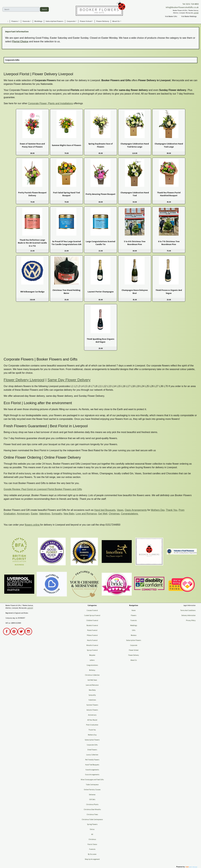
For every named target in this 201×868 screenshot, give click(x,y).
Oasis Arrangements (136, 510)
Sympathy (57, 514)
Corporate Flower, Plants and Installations (50, 103)
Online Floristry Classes (92, 790)
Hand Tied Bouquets (92, 765)
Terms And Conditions (188, 610)
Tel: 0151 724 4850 (191, 4)
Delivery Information (188, 615)
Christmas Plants (92, 804)
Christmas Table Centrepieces (92, 819)
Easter (34, 514)
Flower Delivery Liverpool (24, 380)
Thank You (172, 510)
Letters (92, 660)
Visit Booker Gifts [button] (171, 16)
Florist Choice (20, 41)
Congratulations (130, 514)
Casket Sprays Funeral (92, 615)
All (92, 834)
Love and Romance (86, 514)
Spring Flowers (92, 824)
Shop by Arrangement (92, 859)
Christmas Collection (92, 675)
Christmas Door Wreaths (92, 809)
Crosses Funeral (92, 610)
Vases (120, 510)
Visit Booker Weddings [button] (189, 16)
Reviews (134, 635)
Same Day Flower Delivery (69, 380)
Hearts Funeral (92, 640)
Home (134, 610)
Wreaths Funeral (92, 645)
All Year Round (92, 720)
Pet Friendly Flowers (92, 760)
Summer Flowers (92, 705)
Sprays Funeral (92, 650)
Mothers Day (158, 510)
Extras (92, 829)
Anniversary (23, 514)
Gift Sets (92, 799)
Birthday (92, 670)
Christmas (114, 514)
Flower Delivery (134, 655)
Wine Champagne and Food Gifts (92, 780)
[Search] (21, 9)
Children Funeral (92, 620)
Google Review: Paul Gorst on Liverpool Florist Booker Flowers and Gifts (43, 489)
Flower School (134, 650)
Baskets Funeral (92, 625)
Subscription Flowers (92, 740)
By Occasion (92, 854)
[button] (15, 21)
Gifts (134, 630)
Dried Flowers (92, 750)
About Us (134, 660)
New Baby (69, 514)
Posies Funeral (92, 630)
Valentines (45, 514)
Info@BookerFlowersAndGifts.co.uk (182, 7)
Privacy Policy (191, 620)
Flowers (134, 615)
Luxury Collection (92, 755)
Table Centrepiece (92, 785)
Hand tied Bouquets (105, 510)
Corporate (134, 645)
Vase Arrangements (92, 770)
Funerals (92, 849)
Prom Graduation (92, 725)
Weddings (134, 625)
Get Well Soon (92, 680)
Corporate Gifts (92, 745)
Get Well (103, 514)
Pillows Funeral (92, 635)
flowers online (32, 525)
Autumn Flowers (92, 710)
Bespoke (92, 655)
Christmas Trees (92, 814)
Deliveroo (92, 795)
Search (44, 9)
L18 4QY (196, 13)
